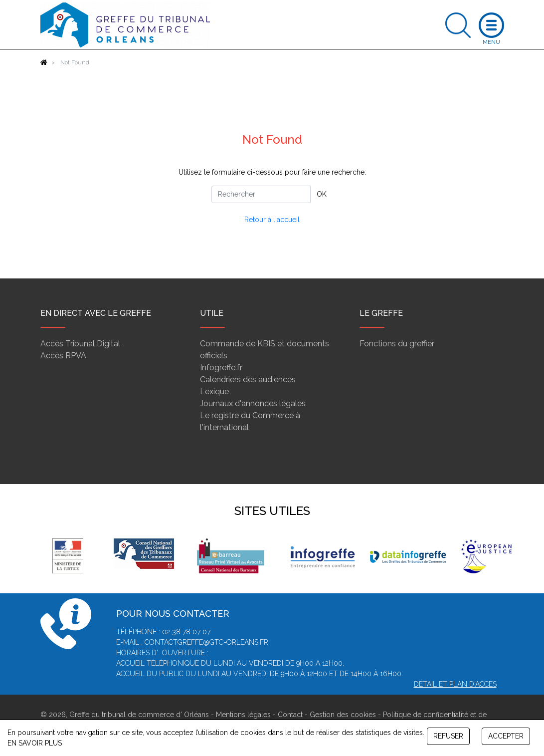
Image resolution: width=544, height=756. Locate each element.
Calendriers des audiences (248, 379)
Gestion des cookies (343, 715)
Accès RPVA (63, 356)
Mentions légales (243, 715)
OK (322, 194)
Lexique (214, 391)
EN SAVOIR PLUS (35, 743)
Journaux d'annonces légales (253, 403)
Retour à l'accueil (272, 220)
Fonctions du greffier (397, 344)
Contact (290, 715)
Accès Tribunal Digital (80, 344)
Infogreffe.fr (221, 368)
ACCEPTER (506, 736)
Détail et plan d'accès (455, 684)
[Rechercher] (261, 194)
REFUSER (448, 736)
